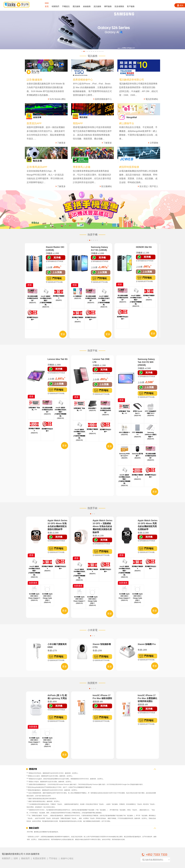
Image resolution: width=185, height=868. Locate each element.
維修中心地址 (67, 858)
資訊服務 (97, 6)
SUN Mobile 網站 (58, 99)
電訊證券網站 (152, 99)
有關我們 (55, 6)
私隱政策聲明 (39, 858)
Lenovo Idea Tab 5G (58, 359)
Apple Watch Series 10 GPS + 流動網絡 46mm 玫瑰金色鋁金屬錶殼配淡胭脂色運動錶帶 (102, 526)
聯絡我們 (25, 858)
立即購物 (154, 143)
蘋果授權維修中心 (103, 99)
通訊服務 (76, 6)
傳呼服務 (108, 6)
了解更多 (61, 143)
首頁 (47, 6)
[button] (82, 51)
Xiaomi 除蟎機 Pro (147, 644)
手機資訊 (66, 6)
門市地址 (53, 858)
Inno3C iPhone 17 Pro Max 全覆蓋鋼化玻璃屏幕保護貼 (147, 698)
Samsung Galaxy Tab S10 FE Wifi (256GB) (146, 362)
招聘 (16, 858)
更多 (65, 334)
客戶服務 (131, 6)
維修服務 (87, 6)
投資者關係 (119, 6)
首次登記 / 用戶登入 (149, 186)
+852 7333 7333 (154, 855)
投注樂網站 (107, 186)
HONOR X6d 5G (146, 247)
